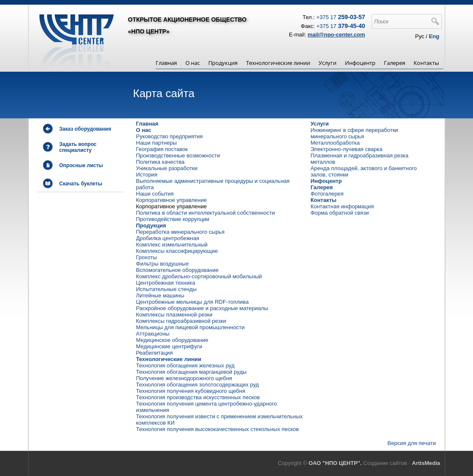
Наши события (155, 194)
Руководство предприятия (169, 136)
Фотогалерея (327, 194)
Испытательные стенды (167, 289)
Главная (166, 63)
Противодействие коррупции (173, 219)
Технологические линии (278, 63)
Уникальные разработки (167, 168)
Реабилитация (155, 353)
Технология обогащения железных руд (185, 365)
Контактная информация (342, 206)
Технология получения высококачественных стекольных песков (218, 429)
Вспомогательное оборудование (178, 270)
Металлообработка (335, 143)
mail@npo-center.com (336, 35)
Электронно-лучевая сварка (347, 149)
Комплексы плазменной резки (174, 315)
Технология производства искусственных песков (198, 397)
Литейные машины (160, 295)
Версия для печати (411, 443)
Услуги (327, 63)
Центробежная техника (166, 283)
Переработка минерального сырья (181, 232)
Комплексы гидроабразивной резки (181, 321)
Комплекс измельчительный (172, 245)
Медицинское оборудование (172, 340)
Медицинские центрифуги (169, 346)
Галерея (395, 63)
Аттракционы (153, 334)
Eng (434, 36)
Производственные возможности (178, 155)
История (147, 175)
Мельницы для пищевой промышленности (190, 327)
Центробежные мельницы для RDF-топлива (193, 302)
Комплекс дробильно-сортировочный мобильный (199, 276)
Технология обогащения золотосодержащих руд (198, 385)
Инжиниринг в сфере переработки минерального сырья (354, 133)
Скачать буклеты (81, 184)
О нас (193, 63)
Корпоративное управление (172, 200)
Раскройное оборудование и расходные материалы (202, 308)
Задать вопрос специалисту (78, 147)
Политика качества (161, 162)
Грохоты (147, 257)
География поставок (162, 149)
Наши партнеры (157, 143)
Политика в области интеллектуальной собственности (206, 213)
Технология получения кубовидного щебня (191, 391)
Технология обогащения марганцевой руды (192, 372)
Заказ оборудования (85, 129)
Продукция (223, 63)
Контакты (426, 63)
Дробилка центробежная (168, 238)
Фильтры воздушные (162, 264)
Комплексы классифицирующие (177, 251)
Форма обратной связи (340, 213)
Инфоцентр (360, 63)
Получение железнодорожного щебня (184, 378)
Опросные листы (81, 165)
